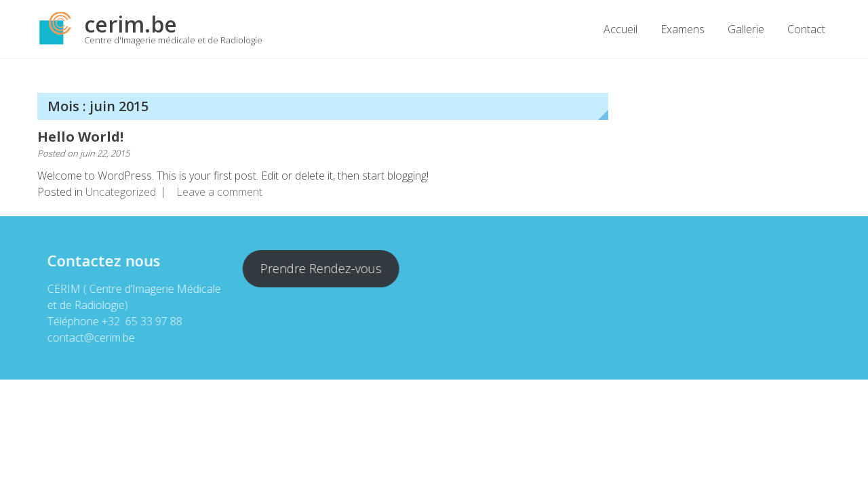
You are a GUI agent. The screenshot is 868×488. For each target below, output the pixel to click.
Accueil (620, 29)
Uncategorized (121, 192)
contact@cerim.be (91, 338)
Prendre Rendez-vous (320, 268)
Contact (806, 29)
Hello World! (80, 137)
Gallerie (746, 29)
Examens (683, 29)
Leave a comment (219, 192)
